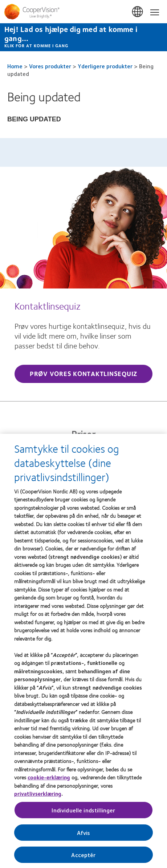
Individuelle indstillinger (83, 813)
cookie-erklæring (49, 780)
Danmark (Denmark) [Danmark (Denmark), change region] (138, 12)
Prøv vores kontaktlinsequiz (83, 374)
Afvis (84, 835)
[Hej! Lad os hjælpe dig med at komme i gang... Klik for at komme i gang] (83, 37)
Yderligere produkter (105, 66)
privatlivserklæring (38, 796)
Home (15, 66)
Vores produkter (50, 66)
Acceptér (83, 858)
